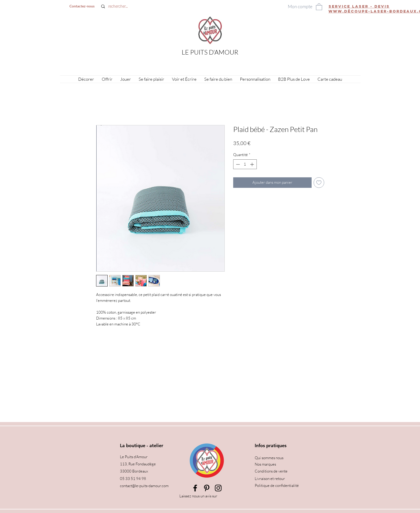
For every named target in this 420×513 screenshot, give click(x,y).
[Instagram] (218, 488)
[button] (319, 7)
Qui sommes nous (269, 458)
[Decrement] (237, 164)
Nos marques (265, 464)
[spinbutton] (245, 164)
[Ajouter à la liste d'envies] (319, 183)
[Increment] (253, 164)
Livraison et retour (270, 479)
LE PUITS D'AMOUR (210, 52)
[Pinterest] (207, 488)
